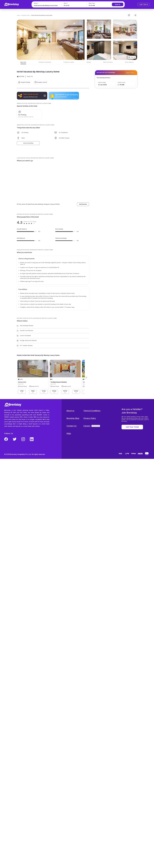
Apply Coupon (130, 73)
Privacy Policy (90, 418)
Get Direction (83, 204)
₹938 (33, 392)
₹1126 (44, 392)
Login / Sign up (144, 4)
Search (118, 4)
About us (70, 411)
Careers (87, 426)
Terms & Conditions (92, 411)
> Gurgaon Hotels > (26, 15)
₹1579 (65, 392)
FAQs (69, 433)
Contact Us (71, 426)
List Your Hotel (132, 427)
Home (18, 15)
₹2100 (76, 392)
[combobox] (46, 6)
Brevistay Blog (73, 418)
